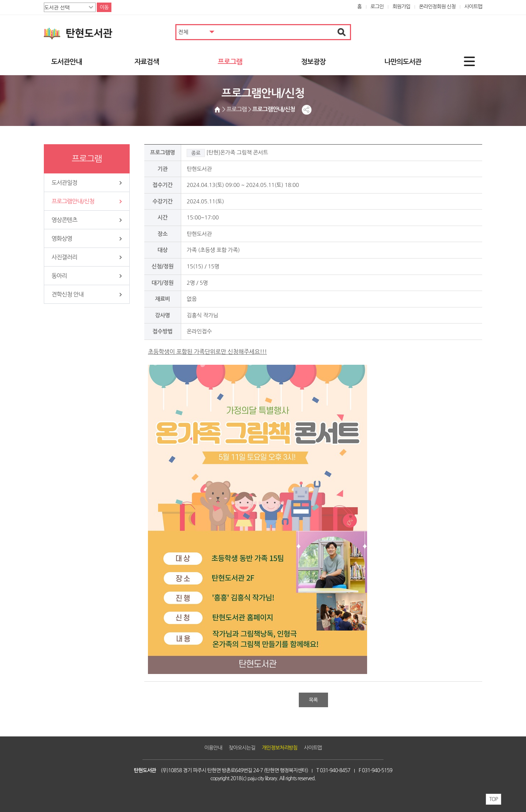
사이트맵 (473, 7)
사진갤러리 (64, 257)
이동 (104, 7)
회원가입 (401, 7)
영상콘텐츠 (64, 220)
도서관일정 (64, 183)
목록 (313, 700)
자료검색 (147, 62)
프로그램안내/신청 (73, 201)
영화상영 (62, 238)
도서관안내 (66, 62)
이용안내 (213, 748)
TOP (493, 799)
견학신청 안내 (68, 294)
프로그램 (230, 62)
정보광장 (313, 62)
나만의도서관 (403, 62)
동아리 (59, 276)
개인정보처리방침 (280, 748)
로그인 (377, 7)
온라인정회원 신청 (437, 7)
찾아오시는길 (242, 748)
